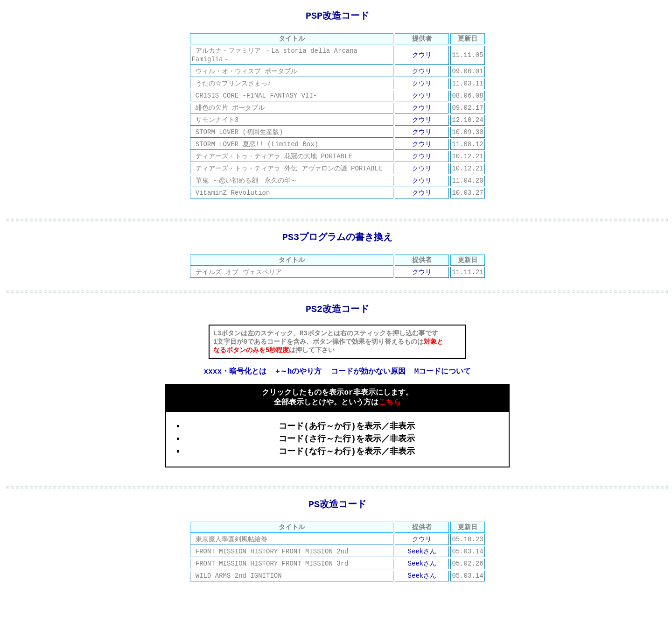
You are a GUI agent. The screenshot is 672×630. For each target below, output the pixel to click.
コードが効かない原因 (368, 395)
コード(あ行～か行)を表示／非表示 (347, 453)
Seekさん (422, 583)
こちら (390, 428)
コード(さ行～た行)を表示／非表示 (347, 465)
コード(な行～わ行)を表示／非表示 (347, 478)
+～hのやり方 (298, 395)
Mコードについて (443, 395)
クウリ (422, 57)
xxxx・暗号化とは (235, 395)
